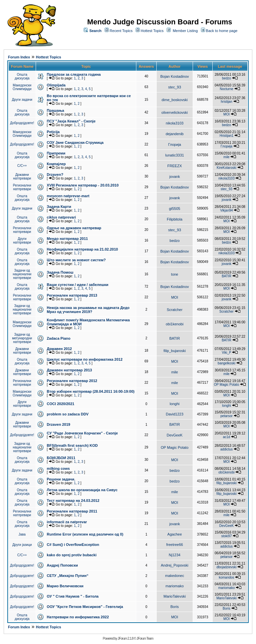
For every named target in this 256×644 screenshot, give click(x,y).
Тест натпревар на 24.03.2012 (73, 501)
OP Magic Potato (226, 385)
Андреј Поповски (62, 565)
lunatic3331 (175, 155)
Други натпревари (22, 241)
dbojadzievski (226, 567)
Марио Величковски (65, 586)
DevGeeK (175, 435)
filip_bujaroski (174, 351)
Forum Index (19, 57)
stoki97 (227, 536)
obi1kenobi (174, 324)
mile (226, 157)
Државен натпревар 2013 (69, 370)
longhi (174, 404)
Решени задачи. (61, 479)
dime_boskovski (175, 100)
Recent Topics (121, 31)
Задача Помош (60, 272)
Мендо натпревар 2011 (67, 239)
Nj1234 (174, 555)
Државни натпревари (22, 177)
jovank (175, 177)
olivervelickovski (174, 112)
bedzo (226, 78)
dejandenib (175, 134)
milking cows (58, 468)
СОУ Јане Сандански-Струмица (75, 142)
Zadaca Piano (58, 338)
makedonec (174, 576)
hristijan (226, 102)
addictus (226, 449)
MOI (226, 114)
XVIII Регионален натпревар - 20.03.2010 (82, 185)
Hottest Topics (152, 31)
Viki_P (227, 353)
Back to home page (222, 31)
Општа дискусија (22, 76)
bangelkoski (226, 363)
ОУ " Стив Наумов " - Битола (72, 596)
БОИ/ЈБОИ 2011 (61, 458)
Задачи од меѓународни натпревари (22, 338)
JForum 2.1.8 (125, 638)
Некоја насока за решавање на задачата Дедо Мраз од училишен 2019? (88, 310)
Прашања (55, 110)
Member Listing (185, 31)
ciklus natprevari (61, 217)
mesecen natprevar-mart (68, 196)
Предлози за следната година (74, 74)
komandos (226, 577)
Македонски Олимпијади (22, 87)
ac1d (227, 437)
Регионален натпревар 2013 (72, 295)
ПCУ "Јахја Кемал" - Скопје (71, 121)
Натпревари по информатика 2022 (78, 617)
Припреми (56, 153)
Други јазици (22, 545)
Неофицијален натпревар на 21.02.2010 (82, 249)
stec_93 (175, 87)
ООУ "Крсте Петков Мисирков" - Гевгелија (85, 607)
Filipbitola (175, 219)
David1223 (175, 414)
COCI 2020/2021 (60, 404)
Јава (22, 534)
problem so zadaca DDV (67, 414)
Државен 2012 (59, 349)
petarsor (226, 416)
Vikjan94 (226, 210)
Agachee (174, 534)
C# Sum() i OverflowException (73, 545)
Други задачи (22, 100)
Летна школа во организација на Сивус (82, 490)
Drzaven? (55, 175)
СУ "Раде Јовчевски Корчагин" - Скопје (82, 433)
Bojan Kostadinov (175, 76)
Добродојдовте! (22, 123)
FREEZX (174, 166)
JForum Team (145, 638)
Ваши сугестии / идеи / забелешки (77, 285)
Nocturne (226, 89)
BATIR (226, 276)
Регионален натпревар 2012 (72, 381)
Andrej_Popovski (175, 565)
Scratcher (174, 310)
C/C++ (22, 166)
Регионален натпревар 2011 (72, 511)
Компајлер (56, 164)
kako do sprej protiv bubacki (71, 555)
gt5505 (175, 209)
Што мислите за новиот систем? (76, 260)
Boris (174, 607)
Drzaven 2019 (58, 424)
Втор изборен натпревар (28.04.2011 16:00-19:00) (90, 391)
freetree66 (175, 545)
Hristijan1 (227, 136)
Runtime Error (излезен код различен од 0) (85, 534)
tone (174, 274)
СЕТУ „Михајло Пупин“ (67, 576)
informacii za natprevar (67, 522)
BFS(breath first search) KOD (72, 445)
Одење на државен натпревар (74, 228)
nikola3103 (174, 123)
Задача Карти (59, 207)
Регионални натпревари (22, 187)
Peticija (53, 132)
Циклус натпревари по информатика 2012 (84, 359)
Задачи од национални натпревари (22, 274)
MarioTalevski (174, 596)
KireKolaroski (226, 168)
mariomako (175, 586)
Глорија (174, 144)
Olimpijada (56, 85)
